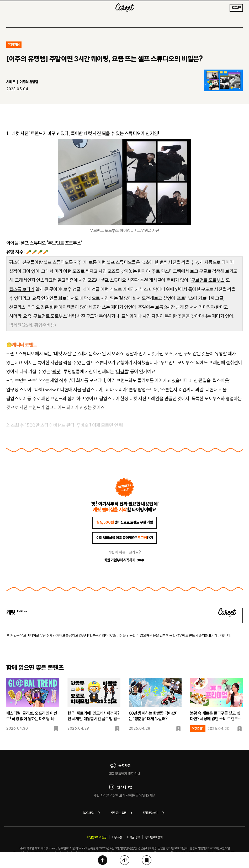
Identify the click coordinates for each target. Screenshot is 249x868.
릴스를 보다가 (22, 289)
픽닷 (56, 372)
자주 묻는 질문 (122, 813)
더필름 (122, 372)
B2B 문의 (92, 813)
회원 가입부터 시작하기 (125, 560)
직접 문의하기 (154, 813)
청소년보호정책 (154, 837)
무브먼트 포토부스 (208, 280)
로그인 (236, 8)
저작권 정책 (133, 837)
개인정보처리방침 (96, 837)
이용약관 (117, 837)
